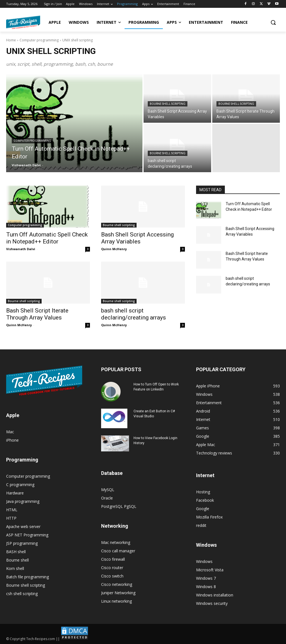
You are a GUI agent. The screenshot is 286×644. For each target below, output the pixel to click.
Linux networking (116, 601)
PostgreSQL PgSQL (119, 506)
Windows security (212, 603)
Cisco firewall (113, 559)
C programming (20, 485)
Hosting (203, 492)
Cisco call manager (118, 551)
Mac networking (116, 542)
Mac (10, 432)
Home (11, 40)
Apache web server (23, 526)
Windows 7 (206, 578)
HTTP (11, 518)
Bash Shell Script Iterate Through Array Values (37, 314)
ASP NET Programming (27, 535)
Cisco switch (112, 576)
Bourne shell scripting (168, 104)
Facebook (205, 500)
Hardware (15, 493)
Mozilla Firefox (209, 517)
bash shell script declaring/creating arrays (134, 314)
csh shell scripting (22, 594)
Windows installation (215, 595)
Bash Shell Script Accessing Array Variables (137, 238)
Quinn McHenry (114, 249)
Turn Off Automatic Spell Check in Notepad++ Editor (47, 238)
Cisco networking (117, 584)
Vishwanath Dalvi (21, 249)
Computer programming (39, 40)
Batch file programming (28, 577)
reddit (201, 525)
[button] (273, 22)
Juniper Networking (118, 593)
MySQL (108, 490)
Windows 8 (206, 587)
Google (203, 509)
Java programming (23, 501)
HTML (12, 510)
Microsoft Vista (210, 570)
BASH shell (16, 552)
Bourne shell (17, 560)
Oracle (107, 498)
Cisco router (112, 568)
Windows (204, 561)
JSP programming (22, 543)
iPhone (12, 440)
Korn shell (15, 568)
